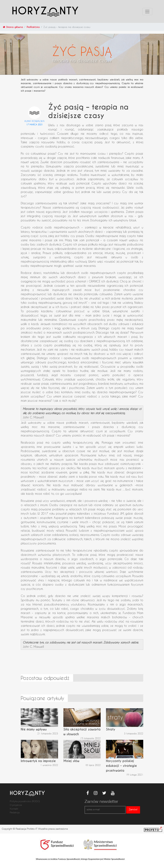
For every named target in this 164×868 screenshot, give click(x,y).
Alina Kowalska (34, 121)
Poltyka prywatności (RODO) (25, 802)
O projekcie (16, 805)
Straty (111, 729)
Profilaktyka (33, 27)
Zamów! (133, 810)
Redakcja (15, 813)
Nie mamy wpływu (34, 729)
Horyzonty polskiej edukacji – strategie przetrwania (121, 766)
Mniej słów (71, 761)
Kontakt (14, 809)
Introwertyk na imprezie (38, 761)
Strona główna (13, 27)
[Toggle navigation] (147, 12)
